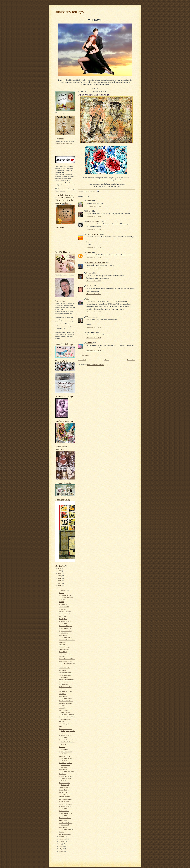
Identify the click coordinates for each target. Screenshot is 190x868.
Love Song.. (63, 645)
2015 (59, 573)
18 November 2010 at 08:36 (94, 327)
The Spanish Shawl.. (65, 818)
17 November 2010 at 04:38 (94, 206)
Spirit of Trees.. (64, 710)
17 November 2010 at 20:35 (94, 312)
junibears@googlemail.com (64, 143)
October (62, 837)
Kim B (89, 252)
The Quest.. (63, 774)
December (63, 588)
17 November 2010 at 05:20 (94, 229)
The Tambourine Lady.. (66, 799)
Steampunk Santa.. (65, 668)
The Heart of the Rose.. (66, 701)
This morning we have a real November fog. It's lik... (67, 663)
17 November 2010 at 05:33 (94, 247)
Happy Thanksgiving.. (66, 628)
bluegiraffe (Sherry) (94, 221)
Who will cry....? (64, 724)
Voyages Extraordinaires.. (67, 680)
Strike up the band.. (65, 797)
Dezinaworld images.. (66, 673)
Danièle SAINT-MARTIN (96, 263)
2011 (59, 583)
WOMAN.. (62, 694)
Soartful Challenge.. (65, 787)
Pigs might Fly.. (64, 790)
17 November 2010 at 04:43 (94, 216)
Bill (88, 299)
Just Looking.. (63, 670)
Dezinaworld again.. (65, 684)
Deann (89, 273)
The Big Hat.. (63, 619)
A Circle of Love (64, 811)
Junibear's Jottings (70, 12)
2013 (59, 578)
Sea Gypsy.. (63, 721)
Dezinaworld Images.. (66, 626)
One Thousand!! (64, 607)
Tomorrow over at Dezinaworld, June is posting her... (66, 758)
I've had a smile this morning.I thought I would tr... (66, 597)
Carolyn (89, 286)
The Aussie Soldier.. (65, 834)
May (61, 849)
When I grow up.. (64, 801)
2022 (59, 568)
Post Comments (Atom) (96, 365)
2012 (59, 581)
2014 (59, 576)
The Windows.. (64, 682)
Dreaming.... (63, 609)
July (61, 844)
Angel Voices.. (63, 604)
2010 (59, 586)
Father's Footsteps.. (65, 647)
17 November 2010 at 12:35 (94, 268)
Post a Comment (85, 355)
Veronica (90, 317)
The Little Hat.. (64, 616)
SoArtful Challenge (65, 612)
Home (107, 360)
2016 (59, 571)
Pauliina (89, 343)
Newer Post (82, 360)
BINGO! (62, 602)
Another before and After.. (67, 659)
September (63, 839)
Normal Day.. (63, 744)
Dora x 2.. (62, 747)
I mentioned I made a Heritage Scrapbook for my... (67, 731)
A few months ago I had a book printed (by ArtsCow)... (67, 778)
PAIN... (61, 726)
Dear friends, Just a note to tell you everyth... (66, 765)
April (61, 851)
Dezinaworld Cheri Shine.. (67, 640)
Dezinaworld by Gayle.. (66, 691)
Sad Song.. (62, 708)
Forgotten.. (62, 642)
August (62, 841)
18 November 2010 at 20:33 (94, 338)
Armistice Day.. (64, 749)
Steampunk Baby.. (65, 649)
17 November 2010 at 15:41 (94, 294)
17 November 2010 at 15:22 (94, 281)
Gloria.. (61, 593)
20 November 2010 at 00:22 (94, 351)
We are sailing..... (64, 820)
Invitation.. (62, 656)
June (61, 846)
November (63, 590)
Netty (88, 211)
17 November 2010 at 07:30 (94, 258)
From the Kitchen (93, 234)
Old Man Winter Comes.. (67, 614)
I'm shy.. (62, 832)
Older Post (131, 360)
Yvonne (89, 201)
